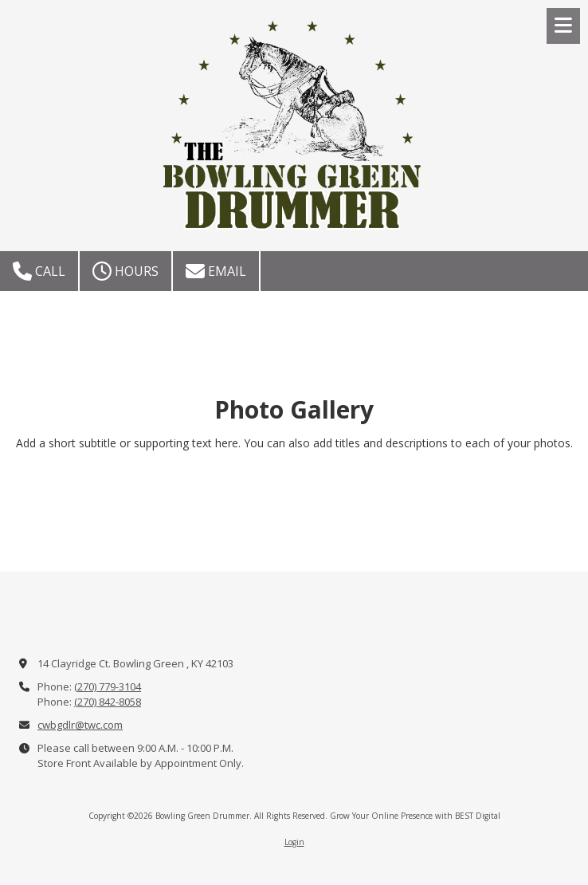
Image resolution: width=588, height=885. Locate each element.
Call (39, 271)
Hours (125, 271)
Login (294, 842)
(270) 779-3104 (108, 686)
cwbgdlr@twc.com (80, 725)
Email (216, 271)
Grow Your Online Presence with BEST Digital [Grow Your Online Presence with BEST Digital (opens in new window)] (415, 816)
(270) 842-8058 (108, 702)
